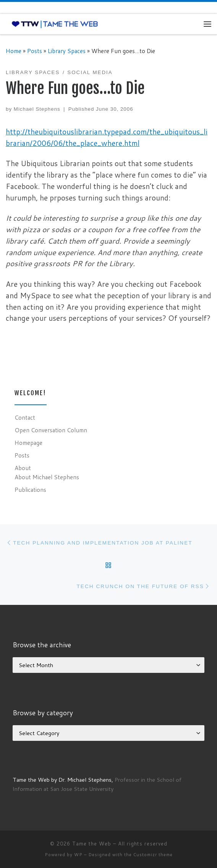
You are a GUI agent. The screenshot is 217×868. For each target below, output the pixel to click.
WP (78, 855)
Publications (30, 490)
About (23, 468)
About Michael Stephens (47, 477)
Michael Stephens (37, 109)
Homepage (28, 443)
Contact (25, 417)
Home (14, 51)
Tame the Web (92, 844)
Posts (35, 51)
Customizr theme (153, 855)
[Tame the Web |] (55, 24)
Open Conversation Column (51, 430)
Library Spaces (67, 51)
